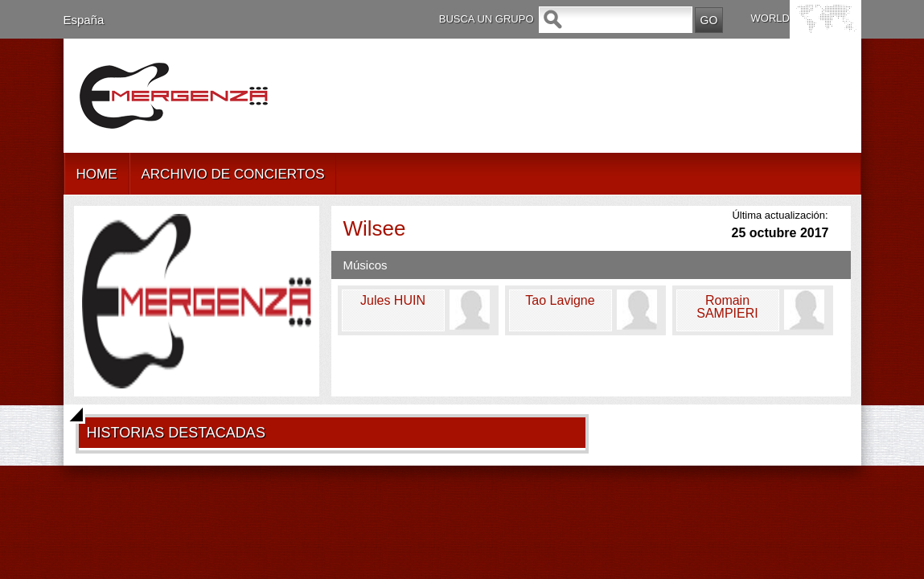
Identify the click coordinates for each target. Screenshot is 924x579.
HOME (97, 174)
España (84, 20)
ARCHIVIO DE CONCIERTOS (233, 174)
